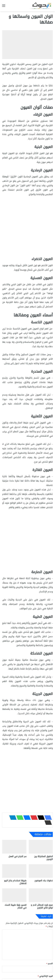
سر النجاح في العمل (17, 856)
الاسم (50, 964)
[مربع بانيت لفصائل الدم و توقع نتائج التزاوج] (41, 895)
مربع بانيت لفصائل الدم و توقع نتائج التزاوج (42, 906)
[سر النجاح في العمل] (14, 847)
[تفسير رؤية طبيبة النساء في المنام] (14, 895)
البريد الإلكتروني (45, 976)
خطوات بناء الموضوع (44, 881)
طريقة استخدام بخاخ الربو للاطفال (15, 882)
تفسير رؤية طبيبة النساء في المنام (16, 906)
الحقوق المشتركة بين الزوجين (43, 858)
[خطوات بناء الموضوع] (41, 871)
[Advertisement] (27, 228)
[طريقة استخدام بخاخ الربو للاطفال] (14, 871)
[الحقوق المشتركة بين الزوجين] (41, 847)
